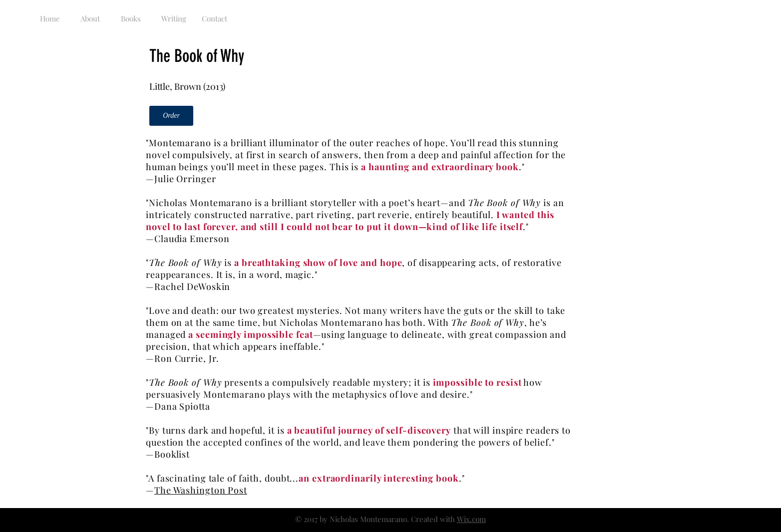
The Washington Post (201, 490)
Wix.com (471, 519)
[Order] (171, 116)
